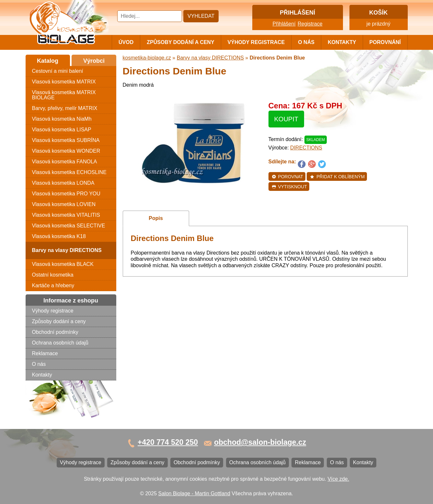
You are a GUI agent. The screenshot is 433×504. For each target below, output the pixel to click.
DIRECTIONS (306, 148)
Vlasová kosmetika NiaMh (62, 119)
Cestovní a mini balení (58, 71)
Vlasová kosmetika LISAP (62, 130)
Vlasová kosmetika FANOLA (65, 162)
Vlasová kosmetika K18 (59, 236)
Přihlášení (284, 24)
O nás (306, 42)
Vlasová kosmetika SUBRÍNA (66, 140)
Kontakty (342, 42)
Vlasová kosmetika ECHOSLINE (69, 172)
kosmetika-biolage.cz (147, 58)
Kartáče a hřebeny (53, 285)
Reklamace (45, 353)
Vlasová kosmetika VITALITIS (66, 215)
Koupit (286, 119)
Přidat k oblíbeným (337, 177)
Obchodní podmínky (55, 332)
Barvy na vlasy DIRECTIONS (210, 58)
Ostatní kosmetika (53, 275)
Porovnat (287, 177)
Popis (156, 218)
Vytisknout (289, 187)
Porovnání (385, 42)
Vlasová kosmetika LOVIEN (64, 204)
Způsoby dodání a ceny (180, 42)
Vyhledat (201, 16)
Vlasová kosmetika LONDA (63, 183)
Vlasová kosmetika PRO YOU (66, 194)
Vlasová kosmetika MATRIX (64, 82)
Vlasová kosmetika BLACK (63, 264)
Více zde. (338, 479)
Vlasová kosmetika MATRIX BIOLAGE (64, 95)
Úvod (126, 42)
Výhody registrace (256, 42)
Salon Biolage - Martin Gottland (194, 493)
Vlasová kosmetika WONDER (66, 151)
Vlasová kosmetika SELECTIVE (69, 226)
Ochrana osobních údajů (60, 343)
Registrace (310, 24)
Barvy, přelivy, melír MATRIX (65, 108)
